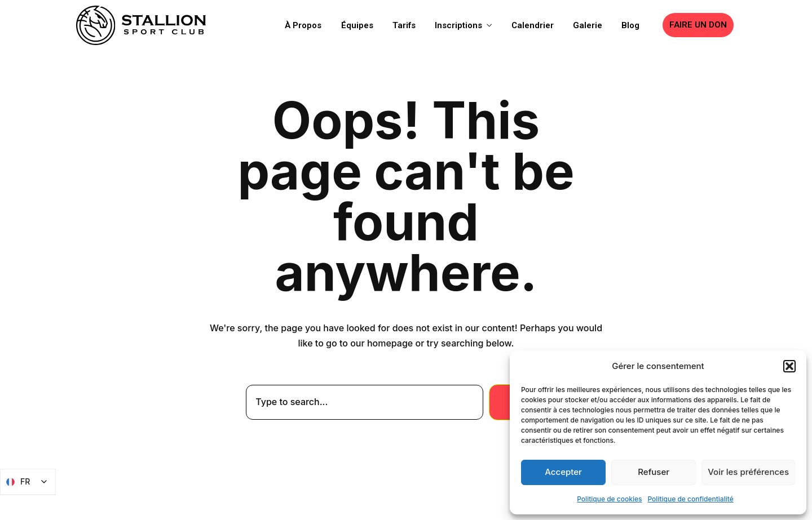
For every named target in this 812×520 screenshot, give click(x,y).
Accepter (563, 472)
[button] (789, 366)
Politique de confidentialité (691, 499)
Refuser (654, 472)
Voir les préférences (748, 472)
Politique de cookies (609, 499)
